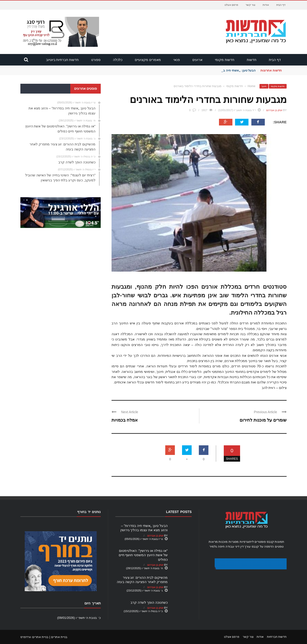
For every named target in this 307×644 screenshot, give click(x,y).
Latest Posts (179, 512)
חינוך (264, 86)
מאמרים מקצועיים (148, 60)
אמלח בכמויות (125, 420)
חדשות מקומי (225, 60)
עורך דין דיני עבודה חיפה (234, 546)
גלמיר (213, 546)
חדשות (252, 60)
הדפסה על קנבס (263, 546)
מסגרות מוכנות (229, 542)
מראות (213, 542)
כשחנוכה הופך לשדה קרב (149, 602)
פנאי (177, 60)
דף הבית (281, 5)
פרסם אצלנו (231, 5)
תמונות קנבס (276, 542)
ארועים (197, 60)
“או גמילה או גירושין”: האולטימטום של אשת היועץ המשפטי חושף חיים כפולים (143, 555)
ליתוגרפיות (247, 542)
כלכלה (118, 60)
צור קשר (251, 5)
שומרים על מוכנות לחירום (263, 420)
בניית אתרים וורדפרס (34, 637)
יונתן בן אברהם (274, 110)
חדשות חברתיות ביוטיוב (62, 60)
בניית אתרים (59, 637)
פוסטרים (260, 542)
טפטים (279, 546)
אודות (266, 5)
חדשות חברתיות (277, 637)
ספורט (96, 60)
